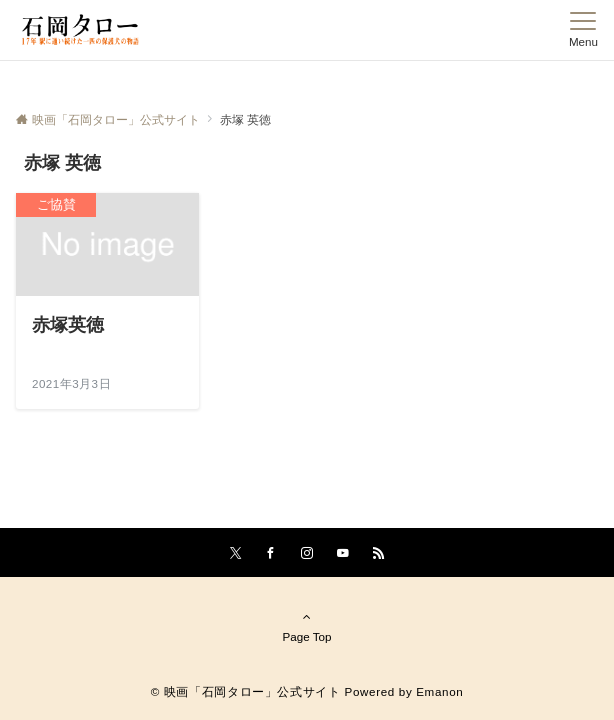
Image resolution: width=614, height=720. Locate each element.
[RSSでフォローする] (379, 553)
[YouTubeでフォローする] (343, 553)
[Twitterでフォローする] (235, 553)
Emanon (439, 691)
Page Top (307, 626)
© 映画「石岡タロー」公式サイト (246, 691)
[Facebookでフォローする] (271, 553)
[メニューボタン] (583, 30)
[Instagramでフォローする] (307, 553)
